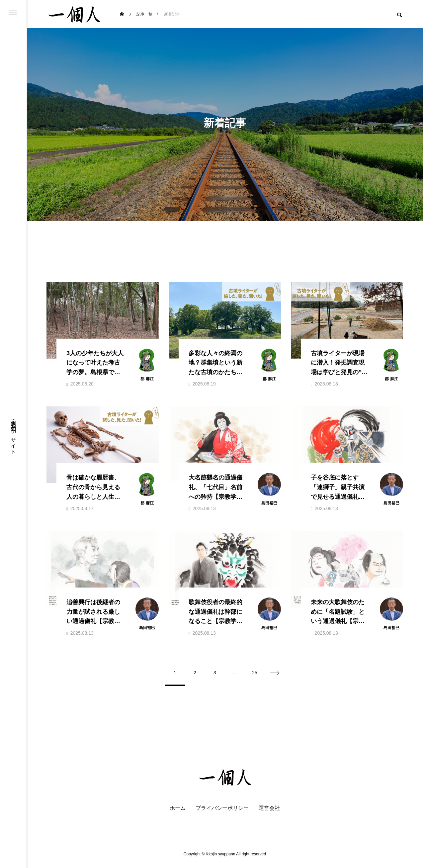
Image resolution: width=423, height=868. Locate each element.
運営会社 (269, 812)
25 (255, 677)
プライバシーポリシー (222, 812)
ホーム (178, 812)
